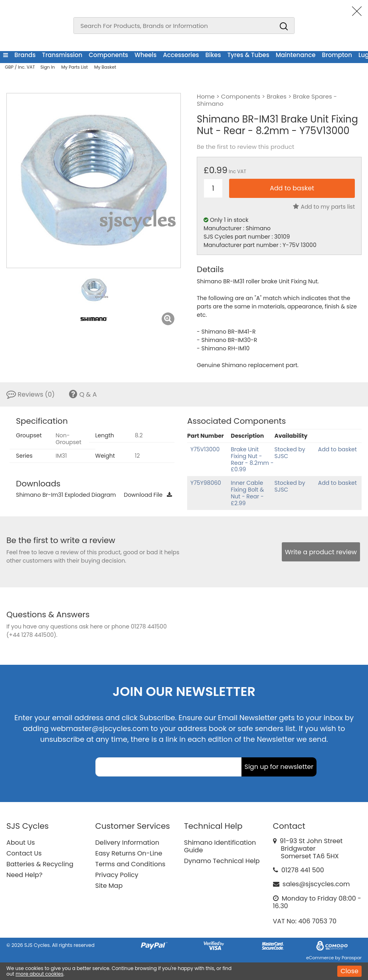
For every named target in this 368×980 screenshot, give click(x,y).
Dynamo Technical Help (222, 861)
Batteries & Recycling (40, 864)
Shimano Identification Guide (220, 846)
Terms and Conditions (131, 864)
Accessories (181, 55)
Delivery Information (127, 843)
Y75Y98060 (206, 483)
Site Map (109, 886)
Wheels (145, 55)
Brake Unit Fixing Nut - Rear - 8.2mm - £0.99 (252, 459)
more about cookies (40, 974)
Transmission (62, 55)
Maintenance (296, 55)
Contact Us (24, 853)
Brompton (337, 55)
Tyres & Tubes (248, 55)
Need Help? (24, 875)
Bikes (213, 55)
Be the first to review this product (245, 147)
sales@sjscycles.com (316, 884)
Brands (25, 55)
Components (108, 55)
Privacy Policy (117, 875)
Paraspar (352, 958)
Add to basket (337, 449)
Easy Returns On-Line (129, 853)
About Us (21, 843)
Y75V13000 (205, 449)
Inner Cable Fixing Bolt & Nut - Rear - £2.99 (247, 493)
